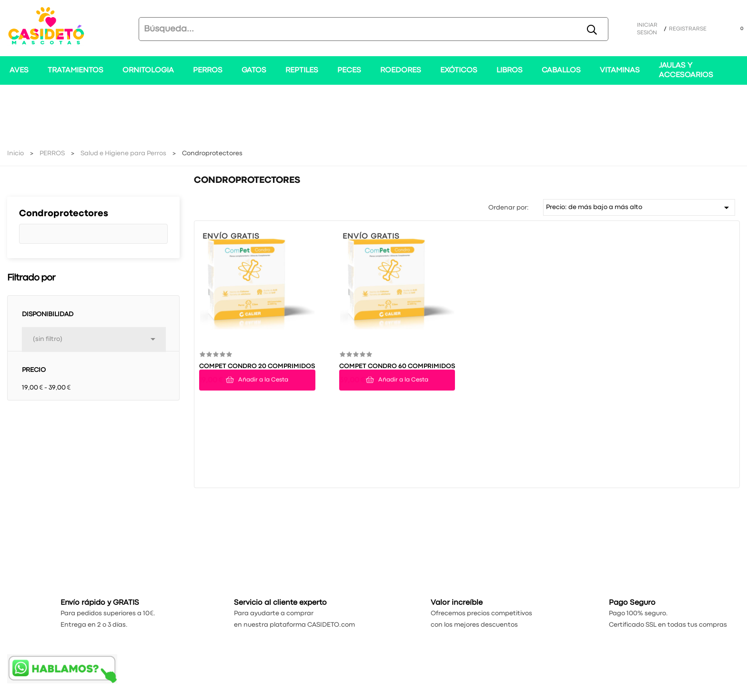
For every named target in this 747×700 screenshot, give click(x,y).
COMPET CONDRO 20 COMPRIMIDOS (257, 366)
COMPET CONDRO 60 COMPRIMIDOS (397, 366)
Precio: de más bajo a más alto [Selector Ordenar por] (639, 208)
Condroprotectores (64, 214)
